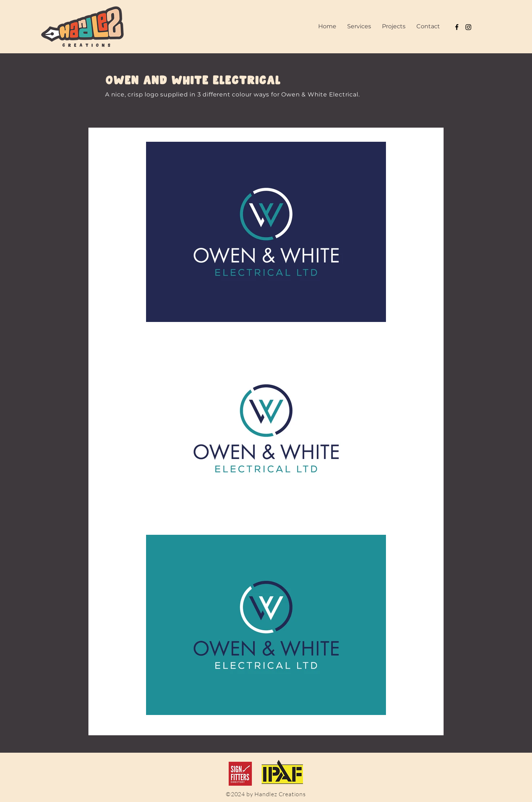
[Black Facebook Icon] (457, 27)
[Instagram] (468, 27)
